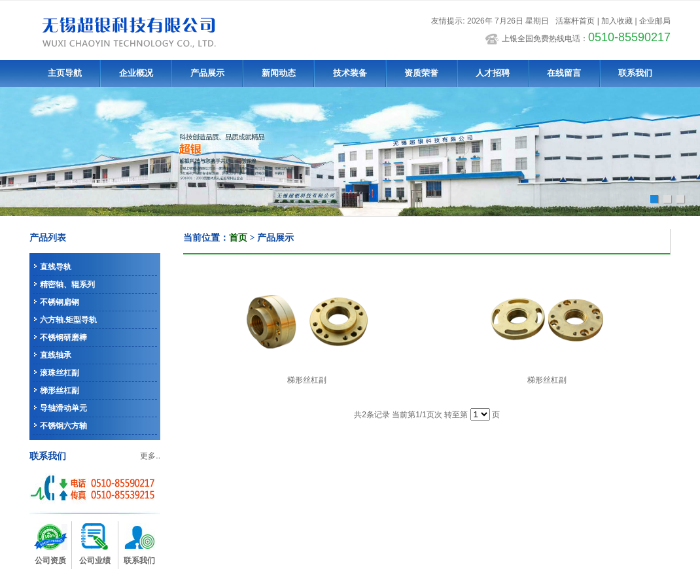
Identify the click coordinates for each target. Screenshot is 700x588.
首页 (238, 238)
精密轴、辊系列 (67, 285)
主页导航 (65, 73)
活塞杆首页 (575, 21)
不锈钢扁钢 (60, 302)
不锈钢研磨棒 (63, 337)
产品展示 (207, 73)
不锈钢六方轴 (63, 426)
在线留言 (564, 73)
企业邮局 (655, 21)
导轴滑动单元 (63, 408)
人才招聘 (493, 73)
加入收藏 (617, 21)
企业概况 (136, 73)
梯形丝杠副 (60, 390)
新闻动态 (279, 73)
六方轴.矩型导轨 (68, 320)
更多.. (150, 456)
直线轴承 (56, 355)
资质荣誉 (421, 73)
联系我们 (635, 73)
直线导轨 (56, 267)
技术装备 (350, 73)
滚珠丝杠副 (60, 373)
